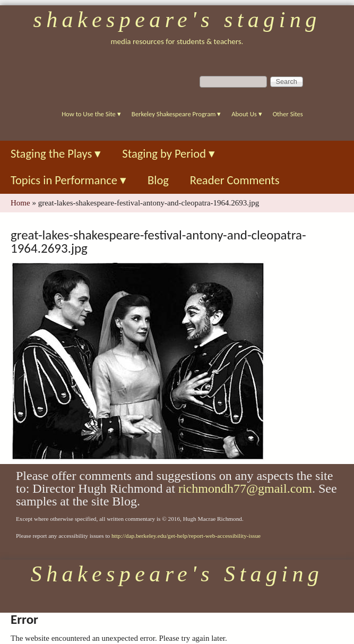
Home (20, 203)
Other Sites (288, 114)
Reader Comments (235, 180)
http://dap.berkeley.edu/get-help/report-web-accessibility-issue (186, 536)
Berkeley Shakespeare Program (176, 114)
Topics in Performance (68, 180)
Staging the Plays (56, 154)
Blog (158, 180)
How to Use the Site (91, 114)
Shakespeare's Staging (177, 20)
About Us (247, 114)
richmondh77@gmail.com (245, 488)
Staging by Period (169, 154)
